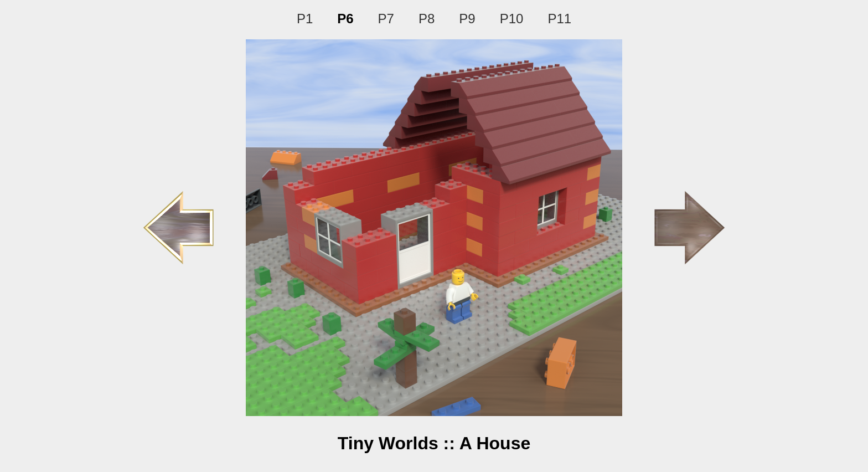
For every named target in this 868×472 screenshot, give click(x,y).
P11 (559, 19)
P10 (512, 19)
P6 (345, 19)
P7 (386, 19)
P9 (467, 19)
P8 (427, 19)
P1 (305, 19)
